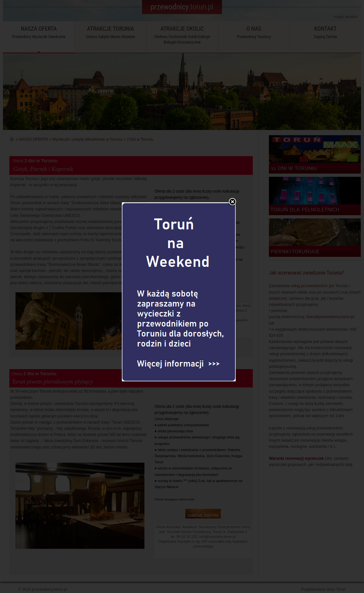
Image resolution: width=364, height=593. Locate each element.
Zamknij (232, 187)
